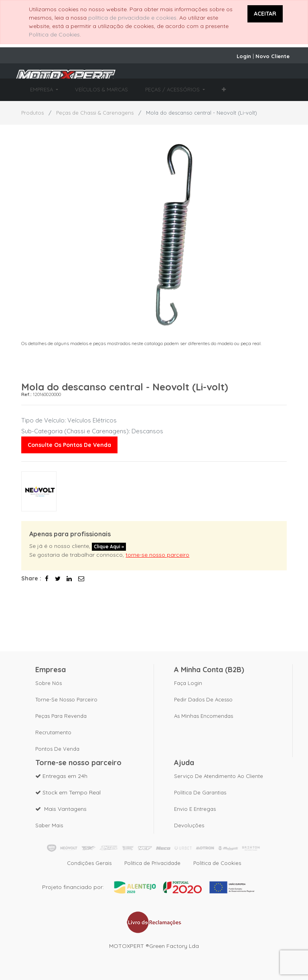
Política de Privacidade (152, 863)
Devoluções (189, 825)
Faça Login (188, 683)
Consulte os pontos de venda (69, 445)
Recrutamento (53, 732)
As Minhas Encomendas (204, 716)
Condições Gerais (89, 863)
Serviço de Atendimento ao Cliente (219, 776)
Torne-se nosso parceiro (66, 699)
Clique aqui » (109, 547)
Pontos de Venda (57, 749)
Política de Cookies (54, 34)
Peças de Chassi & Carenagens (95, 113)
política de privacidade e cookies (132, 18)
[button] (224, 90)
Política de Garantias (200, 792)
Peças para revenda (61, 716)
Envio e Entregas (195, 809)
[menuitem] (101, 90)
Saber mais (49, 825)
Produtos (32, 113)
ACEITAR (265, 14)
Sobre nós (49, 683)
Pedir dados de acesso (203, 699)
